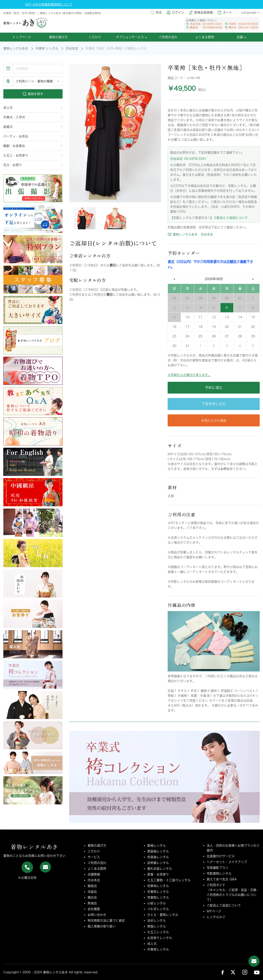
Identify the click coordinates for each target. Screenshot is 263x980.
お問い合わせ (97, 915)
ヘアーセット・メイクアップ (227, 862)
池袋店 (92, 892)
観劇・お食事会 (33, 146)
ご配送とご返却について (231, 218)
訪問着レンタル (158, 863)
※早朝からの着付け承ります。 (189, 375)
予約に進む (214, 388)
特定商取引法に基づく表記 (106, 921)
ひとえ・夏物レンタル (163, 915)
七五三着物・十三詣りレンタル (169, 880)
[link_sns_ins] (245, 972)
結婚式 (33, 127)
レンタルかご (216, 917)
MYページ (214, 911)
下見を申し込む (214, 404)
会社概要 (94, 909)
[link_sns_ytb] (257, 972)
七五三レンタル (158, 932)
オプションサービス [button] (132, 37)
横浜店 (92, 897)
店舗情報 (94, 874)
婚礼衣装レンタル (160, 869)
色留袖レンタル (158, 857)
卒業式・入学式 (33, 117)
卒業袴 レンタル (47, 48)
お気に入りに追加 (214, 420)
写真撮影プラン (218, 868)
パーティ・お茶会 (33, 136)
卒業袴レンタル (158, 892)
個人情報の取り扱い (102, 926)
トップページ (22, 37)
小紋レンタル (157, 903)
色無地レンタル (158, 886)
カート (225, 12)
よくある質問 (205, 37)
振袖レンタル (157, 845)
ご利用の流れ (168, 37)
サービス (94, 857)
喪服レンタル (157, 926)
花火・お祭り (33, 165)
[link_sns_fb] (223, 972)
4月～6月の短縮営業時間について (49, 4)
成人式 (33, 108)
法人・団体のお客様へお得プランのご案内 (233, 848)
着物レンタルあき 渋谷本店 (190, 234)
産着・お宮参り (158, 874)
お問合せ (227, 469)
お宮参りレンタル (160, 938)
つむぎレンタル (158, 909)
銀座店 (92, 886)
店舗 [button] (241, 37)
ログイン (175, 13)
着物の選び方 (58, 37)
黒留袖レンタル (158, 851)
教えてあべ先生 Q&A (222, 879)
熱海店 (92, 903)
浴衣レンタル (157, 921)
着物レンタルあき (16, 48)
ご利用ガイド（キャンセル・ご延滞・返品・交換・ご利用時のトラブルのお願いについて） (233, 892)
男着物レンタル (158, 897)
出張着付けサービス (221, 856)
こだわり (95, 37)
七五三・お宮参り (33, 155)
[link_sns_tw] (233, 972)
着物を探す (33, 94)
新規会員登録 (201, 13)
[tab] (84, 218)
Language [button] (250, 12)
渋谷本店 (72, 48)
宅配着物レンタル (219, 873)
